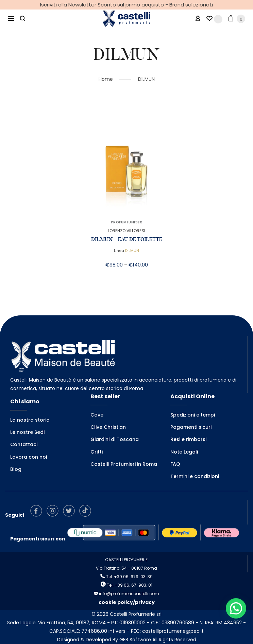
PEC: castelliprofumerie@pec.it (167, 631)
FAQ (175, 464)
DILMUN (132, 251)
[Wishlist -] (214, 19)
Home (106, 79)
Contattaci (24, 444)
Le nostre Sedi (27, 432)
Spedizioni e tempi (193, 415)
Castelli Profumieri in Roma (124, 464)
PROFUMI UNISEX (126, 222)
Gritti (97, 452)
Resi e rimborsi (188, 439)
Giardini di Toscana (115, 439)
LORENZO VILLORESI (126, 231)
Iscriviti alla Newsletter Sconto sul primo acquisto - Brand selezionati (126, 5)
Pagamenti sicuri (191, 427)
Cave (97, 415)
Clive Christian (108, 427)
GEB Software (135, 640)
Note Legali (184, 452)
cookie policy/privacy (127, 602)
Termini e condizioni (195, 476)
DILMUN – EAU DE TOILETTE (127, 239)
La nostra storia (30, 420)
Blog (16, 469)
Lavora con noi (29, 457)
